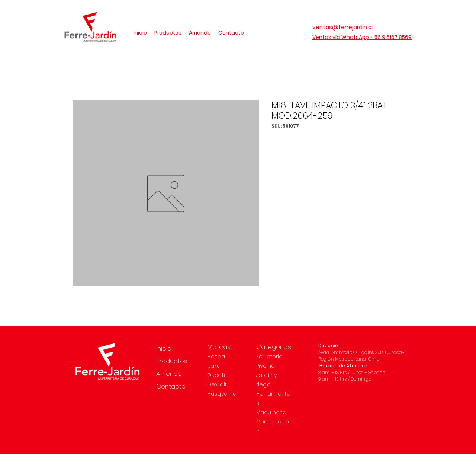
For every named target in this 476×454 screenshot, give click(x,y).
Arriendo (169, 374)
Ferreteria (269, 357)
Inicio (164, 348)
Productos (172, 361)
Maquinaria (271, 412)
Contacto (171, 386)
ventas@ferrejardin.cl (342, 27)
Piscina (266, 366)
